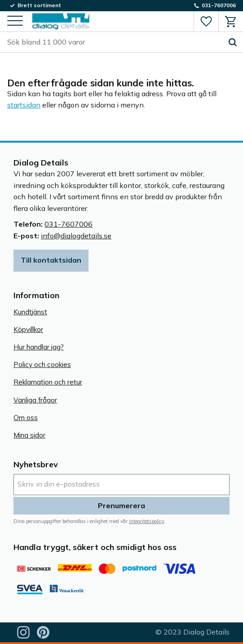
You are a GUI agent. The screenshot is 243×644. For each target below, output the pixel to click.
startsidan (24, 105)
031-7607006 (68, 224)
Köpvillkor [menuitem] (28, 329)
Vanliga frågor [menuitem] (35, 400)
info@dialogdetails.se (76, 236)
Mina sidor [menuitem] (29, 435)
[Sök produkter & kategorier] (115, 42)
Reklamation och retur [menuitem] (48, 382)
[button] (15, 21)
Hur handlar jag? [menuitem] (39, 347)
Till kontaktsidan (51, 260)
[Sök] (233, 42)
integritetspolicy (146, 521)
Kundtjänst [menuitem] (30, 312)
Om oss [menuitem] (26, 418)
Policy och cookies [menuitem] (42, 364)
